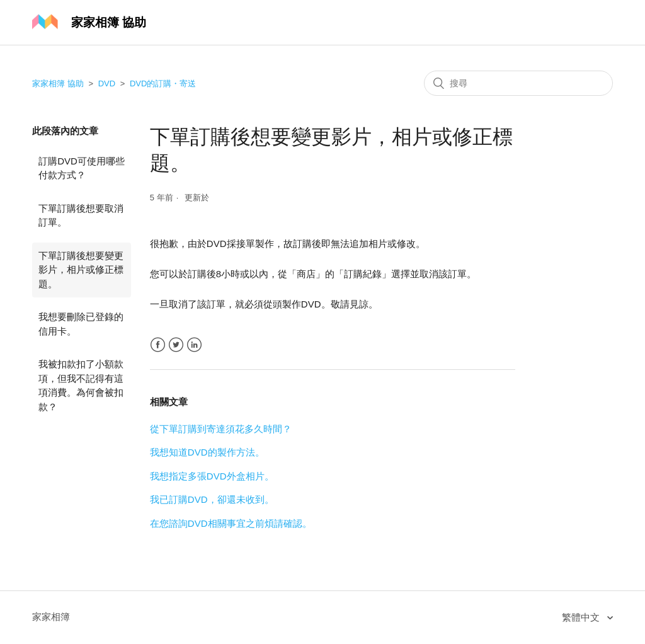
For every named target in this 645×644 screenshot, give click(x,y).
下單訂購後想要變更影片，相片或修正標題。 (81, 270)
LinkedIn (194, 345)
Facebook (158, 345)
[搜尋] (518, 83)
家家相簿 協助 (58, 83)
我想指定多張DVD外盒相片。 (212, 476)
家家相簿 (51, 617)
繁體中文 (582, 617)
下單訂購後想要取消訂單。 (81, 216)
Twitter (176, 345)
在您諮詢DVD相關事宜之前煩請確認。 (231, 523)
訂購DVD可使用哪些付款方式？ (82, 168)
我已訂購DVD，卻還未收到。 (212, 499)
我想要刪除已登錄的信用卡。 (81, 324)
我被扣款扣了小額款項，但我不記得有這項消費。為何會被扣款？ (81, 385)
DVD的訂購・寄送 (163, 83)
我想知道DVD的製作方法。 (207, 452)
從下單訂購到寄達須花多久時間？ (221, 429)
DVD (107, 83)
